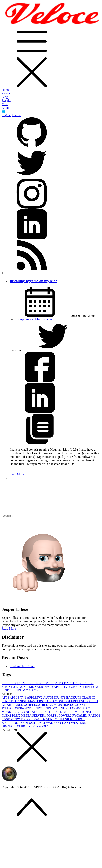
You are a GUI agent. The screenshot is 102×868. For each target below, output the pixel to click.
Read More (17, 474)
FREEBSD (11, 683)
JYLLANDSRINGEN (17, 708)
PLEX (7, 715)
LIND (7, 690)
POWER (65, 715)
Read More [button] (9, 628)
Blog (5, 97)
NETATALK (35, 712)
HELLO (91, 687)
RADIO (94, 715)
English (7, 115)
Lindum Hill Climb (22, 666)
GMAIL (8, 705)
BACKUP (72, 683)
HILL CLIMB (44, 683)
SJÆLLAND (11, 723)
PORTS (53, 715)
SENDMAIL (56, 719)
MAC (33, 690)
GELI (94, 701)
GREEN (78, 687)
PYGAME (80, 715)
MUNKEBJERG (41, 687)
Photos (6, 93)
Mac (38, 319)
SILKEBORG (75, 719)
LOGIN (76, 708)
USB (42, 723)
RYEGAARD (36, 719)
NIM (64, 712)
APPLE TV (18, 697)
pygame (47, 319)
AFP (60, 683)
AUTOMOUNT (55, 697)
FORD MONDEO (58, 701)
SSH (33, 723)
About (6, 108)
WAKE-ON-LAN (59, 723)
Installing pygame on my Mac (33, 281)
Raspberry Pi (26, 319)
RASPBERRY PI (14, 719)
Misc (5, 104)
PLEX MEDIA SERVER (29, 715)
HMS (26, 683)
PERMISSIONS (80, 712)
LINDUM (20, 690)
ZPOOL (43, 726)
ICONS (79, 705)
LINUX (22, 687)
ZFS (33, 726)
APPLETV (62, 687)
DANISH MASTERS (30, 701)
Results (6, 101)
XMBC (23, 726)
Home (6, 90)
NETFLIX (52, 712)
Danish (17, 115)
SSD (25, 723)
